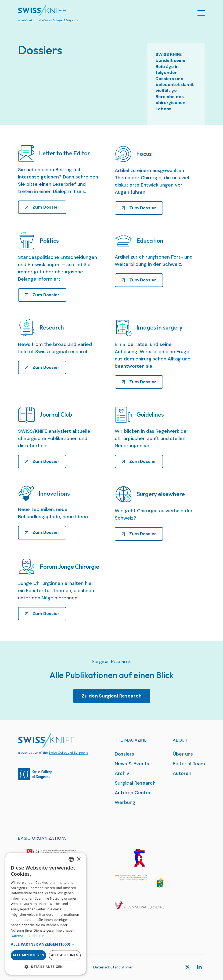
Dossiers (124, 754)
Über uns (183, 754)
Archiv (122, 773)
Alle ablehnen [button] (65, 955)
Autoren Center (133, 793)
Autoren (182, 773)
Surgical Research (135, 783)
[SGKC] (139, 882)
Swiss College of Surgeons (61, 20)
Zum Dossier (46, 207)
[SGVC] (139, 905)
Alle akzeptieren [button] (28, 955)
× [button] (79, 859)
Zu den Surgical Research (112, 696)
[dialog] (46, 914)
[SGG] (139, 858)
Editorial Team (189, 764)
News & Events (132, 764)
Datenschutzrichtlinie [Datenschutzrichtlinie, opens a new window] (28, 936)
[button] (46, 944)
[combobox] (71, 859)
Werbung (125, 802)
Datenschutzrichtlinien (113, 967)
